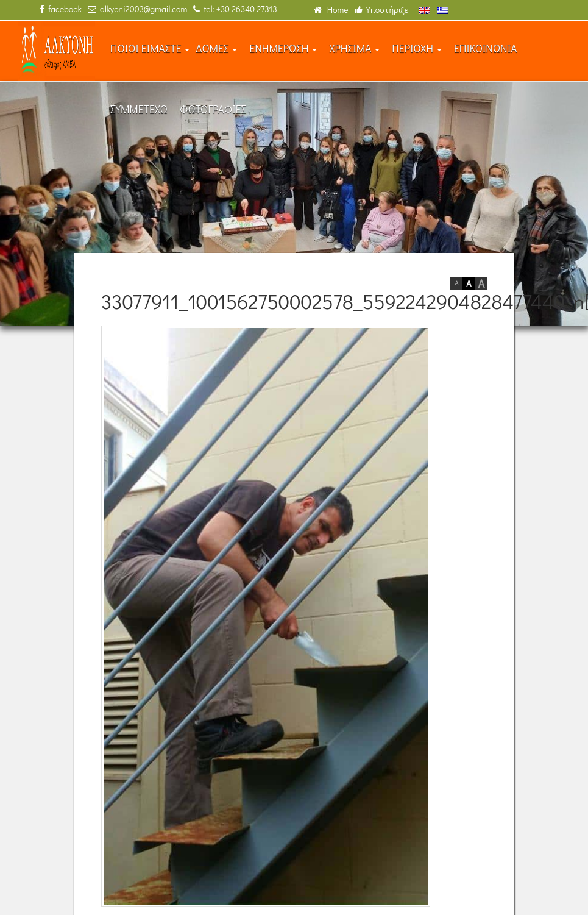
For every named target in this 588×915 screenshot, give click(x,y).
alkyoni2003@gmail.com (137, 9)
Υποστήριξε (382, 9)
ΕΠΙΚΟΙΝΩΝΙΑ (486, 48)
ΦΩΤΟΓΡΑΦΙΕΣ (213, 109)
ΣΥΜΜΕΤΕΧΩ (139, 109)
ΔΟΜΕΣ (216, 48)
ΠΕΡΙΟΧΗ (417, 48)
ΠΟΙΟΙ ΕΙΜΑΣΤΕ (150, 48)
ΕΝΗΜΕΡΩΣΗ (283, 48)
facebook (61, 9)
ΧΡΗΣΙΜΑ (354, 48)
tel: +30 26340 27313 (235, 9)
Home (331, 9)
